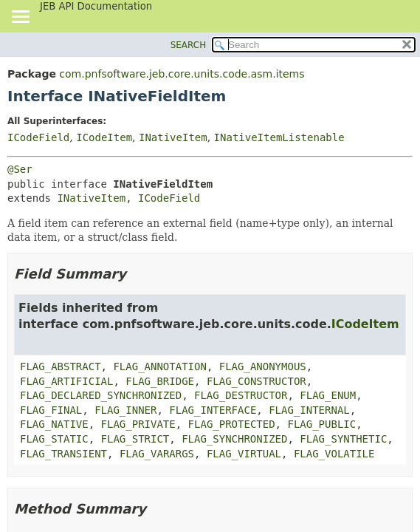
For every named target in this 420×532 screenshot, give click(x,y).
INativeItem (173, 137)
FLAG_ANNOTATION (159, 366)
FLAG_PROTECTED (232, 424)
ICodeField (38, 137)
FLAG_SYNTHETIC (343, 439)
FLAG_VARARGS (157, 454)
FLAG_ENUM (328, 395)
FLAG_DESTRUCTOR (241, 395)
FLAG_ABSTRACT (61, 366)
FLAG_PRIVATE (138, 424)
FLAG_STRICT (135, 439)
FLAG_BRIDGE (160, 381)
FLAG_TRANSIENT (63, 454)
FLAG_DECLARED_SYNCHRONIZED (101, 395)
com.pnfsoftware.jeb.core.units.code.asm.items (182, 74)
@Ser (20, 169)
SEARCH (189, 45)
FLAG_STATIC (54, 439)
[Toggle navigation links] (20, 18)
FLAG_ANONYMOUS (263, 366)
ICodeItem (104, 137)
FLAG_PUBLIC (321, 424)
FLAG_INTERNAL (309, 410)
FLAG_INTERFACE (213, 410)
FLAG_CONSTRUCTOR (257, 381)
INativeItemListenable (279, 137)
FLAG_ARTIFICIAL (66, 381)
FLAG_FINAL (51, 410)
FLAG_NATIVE (54, 424)
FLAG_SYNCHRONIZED (234, 439)
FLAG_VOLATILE (334, 454)
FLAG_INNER (125, 410)
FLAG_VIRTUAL (244, 454)
